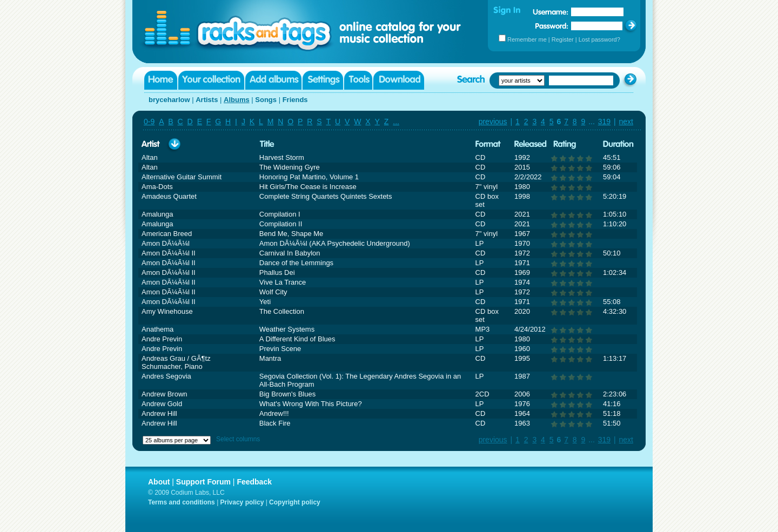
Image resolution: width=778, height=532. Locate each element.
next (626, 122)
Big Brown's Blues (287, 394)
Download (399, 80)
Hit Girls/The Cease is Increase (308, 187)
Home (161, 80)
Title (267, 144)
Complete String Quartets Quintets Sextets (326, 196)
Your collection (211, 80)
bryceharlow (169, 100)
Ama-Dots (157, 187)
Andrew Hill (159, 413)
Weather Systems (287, 329)
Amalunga (157, 214)
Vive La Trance (283, 282)
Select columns (238, 439)
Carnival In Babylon (290, 253)
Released (531, 144)
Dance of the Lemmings (296, 263)
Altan (150, 157)
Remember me (527, 39)
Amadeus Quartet (169, 196)
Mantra (270, 358)
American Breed (167, 234)
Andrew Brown (165, 394)
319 (604, 122)
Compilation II (281, 224)
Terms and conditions (182, 502)
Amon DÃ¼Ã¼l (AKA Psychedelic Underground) (335, 243)
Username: (551, 12)
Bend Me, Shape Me (291, 234)
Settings (323, 80)
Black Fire (275, 423)
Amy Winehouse (167, 311)
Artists (207, 100)
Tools (358, 80)
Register (563, 39)
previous (493, 122)
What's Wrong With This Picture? (311, 404)
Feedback (254, 482)
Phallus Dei (277, 272)
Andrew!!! (274, 413)
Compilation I (280, 214)
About (159, 482)
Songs (266, 100)
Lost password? (599, 39)
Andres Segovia (166, 376)
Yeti (265, 302)
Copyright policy (295, 502)
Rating (565, 144)
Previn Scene (280, 349)
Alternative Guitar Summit (182, 177)
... (396, 122)
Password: (552, 26)
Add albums (273, 80)
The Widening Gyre (290, 167)
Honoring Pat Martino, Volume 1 (309, 177)
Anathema (157, 329)
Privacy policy (242, 502)
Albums (237, 100)
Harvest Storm (282, 157)
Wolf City (273, 292)
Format (488, 144)
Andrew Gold (162, 404)
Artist (151, 144)
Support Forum (203, 482)
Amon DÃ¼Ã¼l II (169, 253)
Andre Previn (162, 339)
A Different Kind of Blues (297, 339)
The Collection (282, 311)
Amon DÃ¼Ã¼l (166, 243)
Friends (295, 100)
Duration (618, 144)
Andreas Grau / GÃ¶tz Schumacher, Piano (176, 362)
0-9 (149, 122)
